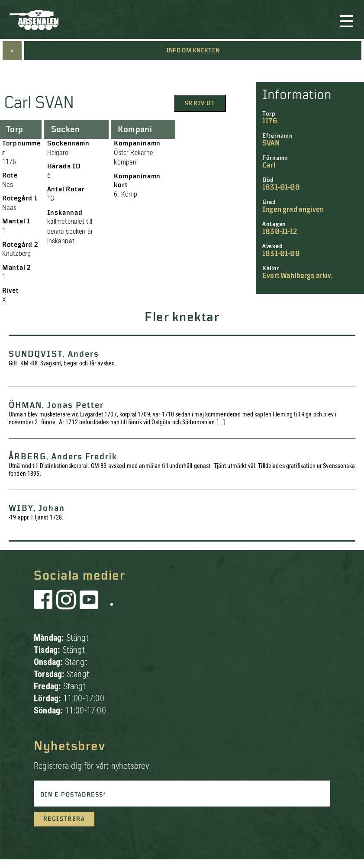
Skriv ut (200, 103)
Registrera (64, 819)
